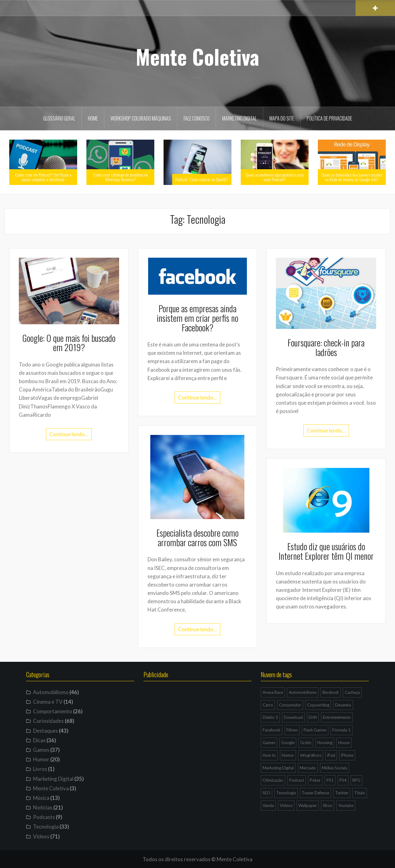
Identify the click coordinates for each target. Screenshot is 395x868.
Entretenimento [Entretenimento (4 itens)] (337, 717)
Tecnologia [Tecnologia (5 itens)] (286, 793)
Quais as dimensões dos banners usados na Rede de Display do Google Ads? (352, 177)
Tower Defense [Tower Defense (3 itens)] (316, 793)
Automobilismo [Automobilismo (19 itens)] (303, 692)
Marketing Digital (239, 118)
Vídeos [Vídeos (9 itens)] (286, 805)
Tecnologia (46, 827)
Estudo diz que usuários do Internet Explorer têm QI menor (326, 551)
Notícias (43, 807)
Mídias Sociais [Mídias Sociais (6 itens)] (335, 768)
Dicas (39, 740)
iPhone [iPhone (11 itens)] (347, 755)
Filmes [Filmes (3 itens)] (292, 730)
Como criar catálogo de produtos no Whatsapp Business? (121, 177)
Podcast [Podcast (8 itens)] (297, 780)
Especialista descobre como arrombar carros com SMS (197, 538)
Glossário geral (59, 118)
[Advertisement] (197, 747)
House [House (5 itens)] (344, 743)
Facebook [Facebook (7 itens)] (272, 730)
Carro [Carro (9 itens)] (268, 705)
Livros (40, 769)
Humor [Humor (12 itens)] (288, 755)
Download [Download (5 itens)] (293, 717)
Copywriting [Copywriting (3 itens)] (318, 705)
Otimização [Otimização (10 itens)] (273, 780)
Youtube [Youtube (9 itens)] (346, 805)
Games (41, 750)
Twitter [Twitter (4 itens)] (342, 793)
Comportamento (53, 711)
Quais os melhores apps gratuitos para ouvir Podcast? (275, 177)
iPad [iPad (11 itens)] (331, 755)
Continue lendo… (69, 434)
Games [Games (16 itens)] (269, 743)
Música (41, 798)
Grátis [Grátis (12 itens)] (306, 743)
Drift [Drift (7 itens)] (313, 717)
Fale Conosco (197, 118)
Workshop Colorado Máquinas (141, 118)
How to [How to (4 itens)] (269, 755)
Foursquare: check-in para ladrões (326, 347)
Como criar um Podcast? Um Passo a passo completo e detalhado (43, 177)
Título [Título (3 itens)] (360, 793)
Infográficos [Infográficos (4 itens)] (311, 755)
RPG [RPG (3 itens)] (356, 780)
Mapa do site (282, 118)
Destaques (46, 731)
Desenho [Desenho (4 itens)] (343, 705)
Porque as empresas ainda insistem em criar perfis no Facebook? (197, 318)
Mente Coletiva (197, 56)
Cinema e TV (48, 702)
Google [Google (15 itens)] (288, 743)
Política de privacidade (329, 118)
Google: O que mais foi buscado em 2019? (69, 343)
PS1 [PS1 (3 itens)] (330, 780)
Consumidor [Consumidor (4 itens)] (290, 705)
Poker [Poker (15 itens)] (315, 780)
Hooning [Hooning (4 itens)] (325, 743)
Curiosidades (48, 721)
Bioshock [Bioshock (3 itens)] (331, 692)
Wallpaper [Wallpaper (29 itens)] (308, 805)
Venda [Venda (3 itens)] (268, 805)
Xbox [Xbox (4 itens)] (328, 805)
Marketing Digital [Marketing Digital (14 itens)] (278, 768)
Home (93, 118)
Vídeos (41, 836)
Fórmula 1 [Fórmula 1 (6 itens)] (341, 730)
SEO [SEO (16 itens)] (266, 793)
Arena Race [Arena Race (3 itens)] (273, 692)
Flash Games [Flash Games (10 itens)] (315, 730)
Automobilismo (51, 692)
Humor (41, 759)
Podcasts (44, 817)
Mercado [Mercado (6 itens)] (308, 768)
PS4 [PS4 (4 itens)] (343, 780)
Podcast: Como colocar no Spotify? (202, 179)
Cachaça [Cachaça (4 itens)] (352, 692)
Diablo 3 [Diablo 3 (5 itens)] (270, 717)
